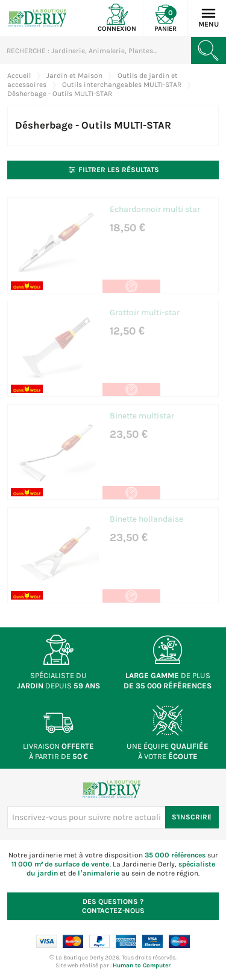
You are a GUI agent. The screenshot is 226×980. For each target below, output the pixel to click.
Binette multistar (142, 416)
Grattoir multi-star (145, 312)
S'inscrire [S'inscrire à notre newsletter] (192, 817)
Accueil (19, 75)
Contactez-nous (113, 906)
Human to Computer (142, 966)
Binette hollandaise (146, 519)
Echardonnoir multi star (155, 209)
